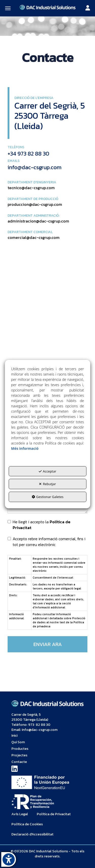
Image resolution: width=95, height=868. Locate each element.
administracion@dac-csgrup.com (38, 221)
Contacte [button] (19, 762)
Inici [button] (14, 736)
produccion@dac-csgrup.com (35, 204)
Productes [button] (20, 749)
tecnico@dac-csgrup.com (31, 188)
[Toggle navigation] (88, 8)
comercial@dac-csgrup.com (34, 237)
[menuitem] (48, 736)
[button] (48, 7)
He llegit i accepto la (39, 525)
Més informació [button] (25, 448)
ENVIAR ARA (48, 644)
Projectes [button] (19, 755)
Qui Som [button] (18, 742)
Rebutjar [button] (48, 484)
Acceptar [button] (48, 471)
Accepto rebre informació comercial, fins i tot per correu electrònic (46, 542)
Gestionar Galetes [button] (48, 497)
